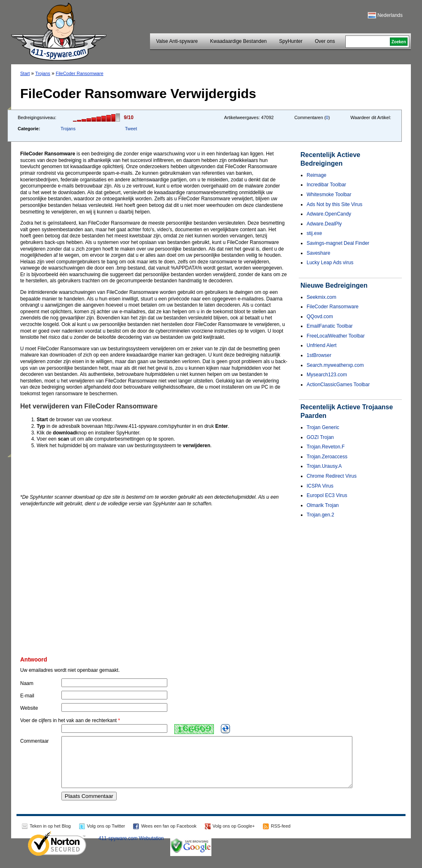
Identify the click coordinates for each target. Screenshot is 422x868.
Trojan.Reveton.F (326, 447)
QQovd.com (320, 317)
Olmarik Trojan (323, 505)
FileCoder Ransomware (80, 73)
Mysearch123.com (327, 375)
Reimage (316, 175)
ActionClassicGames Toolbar (338, 385)
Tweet (131, 129)
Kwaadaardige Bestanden (238, 41)
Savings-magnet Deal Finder (338, 243)
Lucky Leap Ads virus (330, 263)
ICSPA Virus (320, 486)
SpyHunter (291, 41)
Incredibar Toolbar (326, 185)
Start (25, 73)
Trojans (43, 73)
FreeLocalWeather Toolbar (336, 336)
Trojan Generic (323, 427)
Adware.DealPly (324, 224)
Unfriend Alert (322, 345)
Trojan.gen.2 (320, 515)
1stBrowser (319, 355)
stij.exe (314, 233)
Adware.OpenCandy (329, 214)
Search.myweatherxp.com (335, 365)
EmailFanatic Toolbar (330, 326)
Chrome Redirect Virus (332, 476)
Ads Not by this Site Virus (334, 204)
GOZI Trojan (320, 437)
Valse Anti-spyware (177, 41)
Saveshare (318, 253)
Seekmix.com (321, 297)
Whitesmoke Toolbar (329, 195)
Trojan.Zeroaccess (327, 457)
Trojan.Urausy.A (324, 466)
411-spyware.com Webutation (131, 848)
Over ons (325, 41)
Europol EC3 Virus (327, 495)
